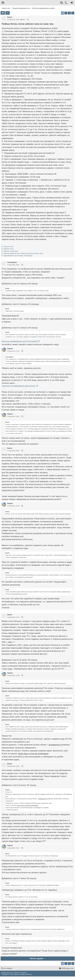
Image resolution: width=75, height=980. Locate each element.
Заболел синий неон (11, 251)
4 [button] (73, 13)
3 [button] (69, 13)
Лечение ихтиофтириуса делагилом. (19, 386)
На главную (7, 968)
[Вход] (71, 3)
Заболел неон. (9, 247)
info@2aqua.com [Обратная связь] (66, 968)
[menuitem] (7, 973)
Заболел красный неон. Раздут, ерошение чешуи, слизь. (24, 253)
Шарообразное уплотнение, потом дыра (18, 256)
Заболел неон (9, 249)
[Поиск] (62, 3)
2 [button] (66, 13)
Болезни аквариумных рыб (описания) (19, 341)
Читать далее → (38, 958)
